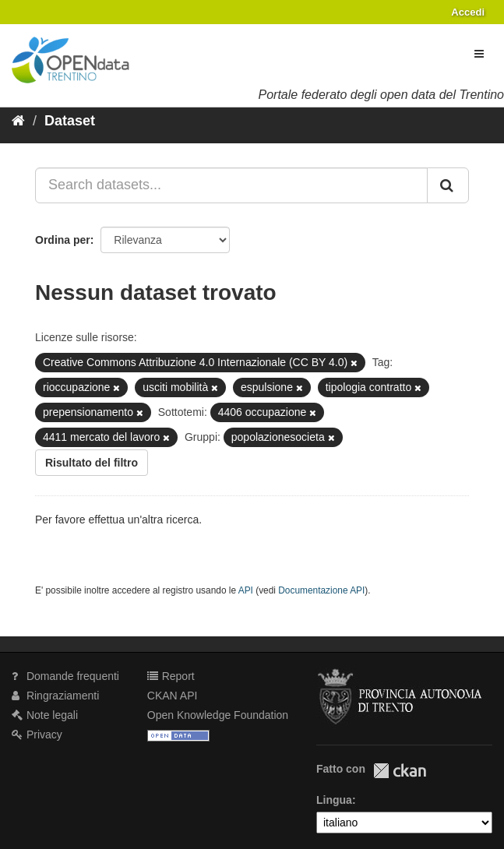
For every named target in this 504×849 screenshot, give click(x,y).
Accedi (468, 12)
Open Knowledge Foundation (218, 715)
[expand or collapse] (479, 54)
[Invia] (448, 185)
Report (171, 676)
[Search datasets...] (231, 185)
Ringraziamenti (55, 696)
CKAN (400, 771)
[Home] (18, 121)
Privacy (37, 735)
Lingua (334, 800)
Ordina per (63, 240)
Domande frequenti (65, 676)
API (246, 590)
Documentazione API (321, 590)
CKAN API (173, 696)
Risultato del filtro (92, 463)
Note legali (45, 715)
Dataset (70, 121)
